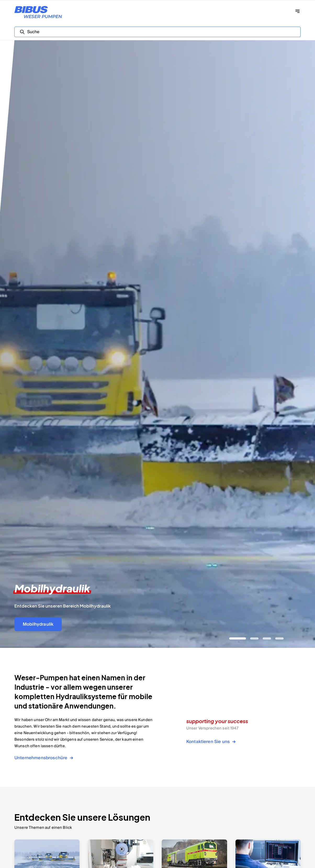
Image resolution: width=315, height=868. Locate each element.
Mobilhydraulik (38, 624)
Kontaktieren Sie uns (212, 742)
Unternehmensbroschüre (44, 758)
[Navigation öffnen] (297, 11)
